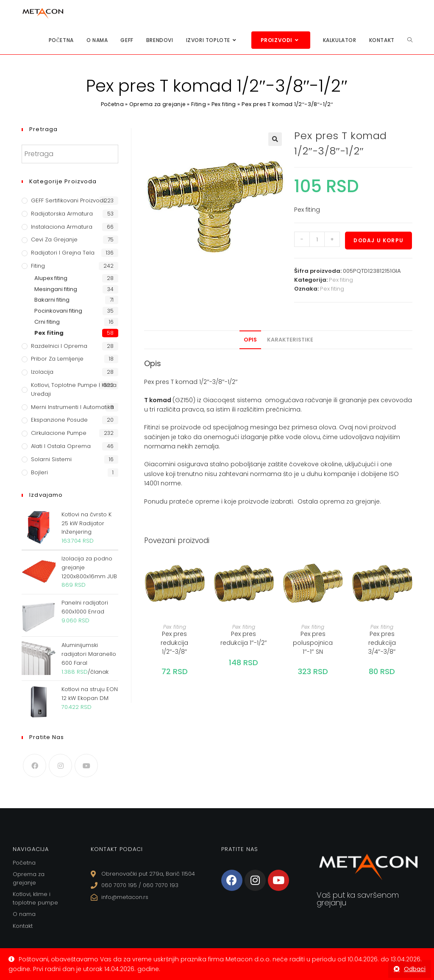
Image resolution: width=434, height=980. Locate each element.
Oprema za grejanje (158, 104)
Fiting (200, 104)
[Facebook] (35, 766)
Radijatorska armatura (62, 214)
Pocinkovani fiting (58, 311)
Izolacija (42, 372)
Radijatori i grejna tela (63, 253)
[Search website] (410, 40)
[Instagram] (60, 766)
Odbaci (415, 969)
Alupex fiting (51, 278)
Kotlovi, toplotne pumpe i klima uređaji (74, 389)
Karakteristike (290, 340)
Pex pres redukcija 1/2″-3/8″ (174, 643)
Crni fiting (47, 322)
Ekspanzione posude (59, 420)
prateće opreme (194, 501)
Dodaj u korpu (378, 240)
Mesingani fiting (56, 289)
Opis (250, 340)
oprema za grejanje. (350, 501)
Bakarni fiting (52, 300)
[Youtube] (86, 766)
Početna (111, 104)
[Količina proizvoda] (317, 239)
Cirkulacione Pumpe (59, 433)
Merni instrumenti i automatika (72, 407)
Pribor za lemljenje (57, 359)
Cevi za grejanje (54, 239)
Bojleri (39, 472)
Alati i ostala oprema (61, 446)
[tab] (250, 340)
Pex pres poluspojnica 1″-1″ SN (313, 643)
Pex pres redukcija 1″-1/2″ (244, 638)
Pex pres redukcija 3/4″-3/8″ (382, 643)
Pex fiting (225, 104)
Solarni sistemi (51, 459)
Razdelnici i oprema (59, 346)
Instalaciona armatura (62, 227)
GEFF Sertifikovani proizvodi (68, 200)
